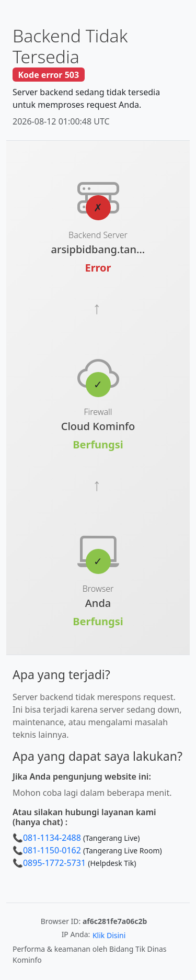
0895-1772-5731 (54, 863)
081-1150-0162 (52, 850)
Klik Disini (109, 935)
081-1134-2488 (52, 838)
